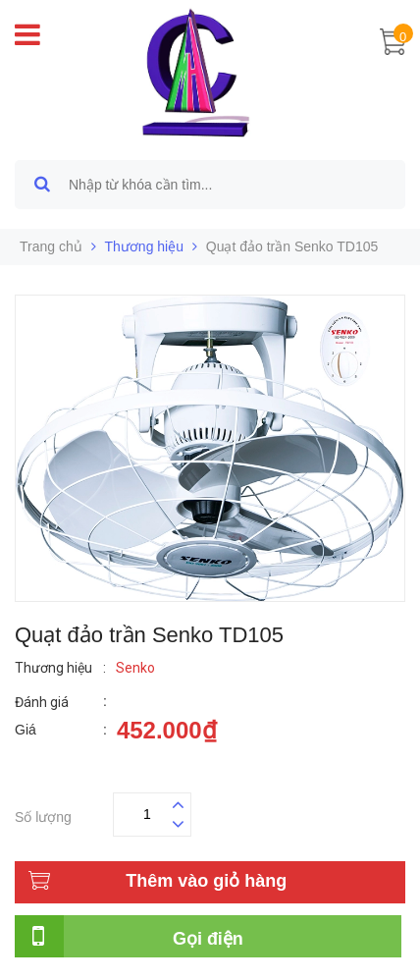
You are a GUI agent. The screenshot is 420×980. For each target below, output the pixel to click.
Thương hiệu (144, 246)
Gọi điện (208, 939)
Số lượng (43, 815)
